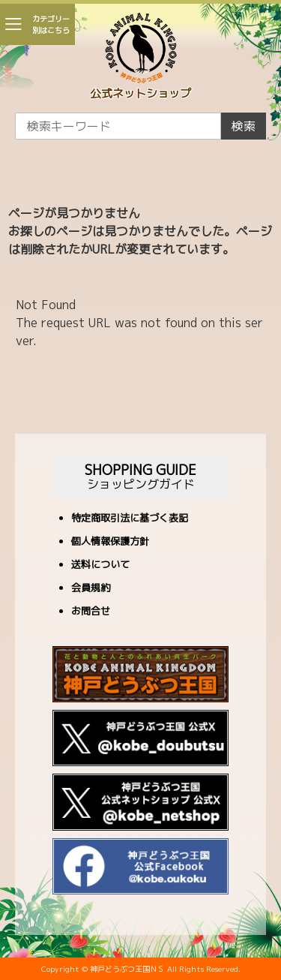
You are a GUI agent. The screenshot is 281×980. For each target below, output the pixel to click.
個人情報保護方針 (110, 542)
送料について (100, 565)
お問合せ (91, 612)
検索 (244, 126)
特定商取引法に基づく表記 (130, 519)
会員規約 (91, 589)
